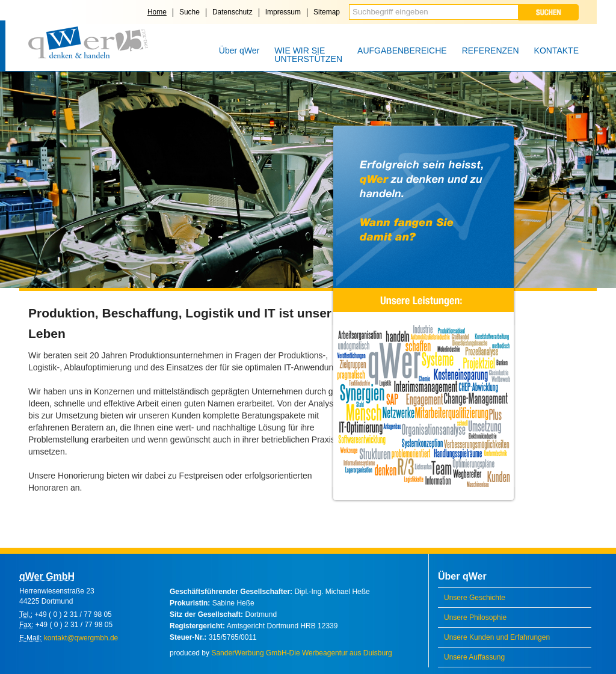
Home (157, 12)
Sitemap (327, 12)
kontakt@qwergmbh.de (81, 638)
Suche (189, 12)
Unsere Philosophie (475, 617)
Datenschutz (233, 12)
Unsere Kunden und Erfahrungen (497, 637)
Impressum (283, 12)
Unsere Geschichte (475, 598)
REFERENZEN (491, 51)
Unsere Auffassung (474, 657)
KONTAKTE (556, 51)
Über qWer (239, 51)
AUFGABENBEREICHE (402, 51)
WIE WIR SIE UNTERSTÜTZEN (308, 55)
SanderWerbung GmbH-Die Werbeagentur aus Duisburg (301, 653)
